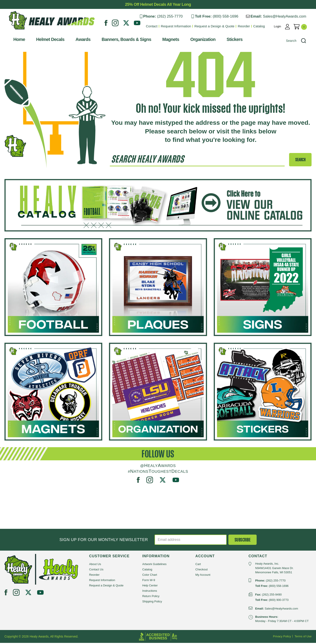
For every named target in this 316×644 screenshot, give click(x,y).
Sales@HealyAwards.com (289, 16)
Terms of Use (303, 637)
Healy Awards (15, 32)
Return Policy (151, 597)
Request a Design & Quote (219, 26)
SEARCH (300, 161)
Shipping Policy (152, 603)
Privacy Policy (282, 637)
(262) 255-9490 (272, 596)
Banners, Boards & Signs (122, 40)
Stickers (230, 40)
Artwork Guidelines (154, 565)
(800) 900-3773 (279, 601)
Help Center (150, 587)
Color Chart (150, 576)
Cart (198, 565)
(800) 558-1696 (229, 16)
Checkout (202, 571)
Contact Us (96, 571)
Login (282, 26)
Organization (198, 40)
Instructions (150, 592)
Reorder (248, 26)
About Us (95, 565)
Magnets (166, 40)
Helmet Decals (46, 40)
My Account (203, 576)
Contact (157, 26)
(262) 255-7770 (173, 16)
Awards (79, 40)
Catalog (264, 26)
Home (15, 40)
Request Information (181, 26)
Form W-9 (149, 581)
